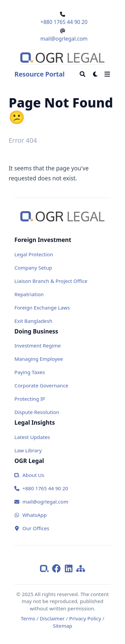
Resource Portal (39, 74)
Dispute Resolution (37, 412)
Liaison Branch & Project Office (51, 281)
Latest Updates (32, 437)
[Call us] (62, 488)
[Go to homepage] (62, 58)
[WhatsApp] (62, 515)
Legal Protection (34, 254)
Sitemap (62, 626)
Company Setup (33, 268)
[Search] (82, 74)
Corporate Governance (41, 385)
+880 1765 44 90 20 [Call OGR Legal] (64, 22)
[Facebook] (58, 568)
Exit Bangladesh (33, 321)
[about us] (62, 475)
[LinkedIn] (70, 568)
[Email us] (62, 502)
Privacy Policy (85, 618)
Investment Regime (37, 345)
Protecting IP (30, 399)
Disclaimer (52, 618)
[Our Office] (62, 528)
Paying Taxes (29, 372)
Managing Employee (39, 359)
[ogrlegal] (46, 568)
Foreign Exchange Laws (42, 308)
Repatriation (29, 294)
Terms (28, 618)
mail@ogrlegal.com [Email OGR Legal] (64, 39)
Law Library (28, 450)
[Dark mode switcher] (95, 74)
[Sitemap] (81, 568)
